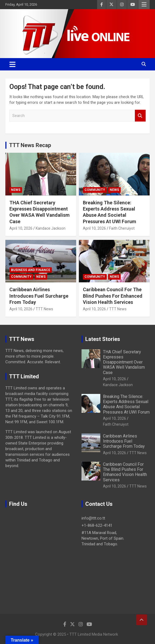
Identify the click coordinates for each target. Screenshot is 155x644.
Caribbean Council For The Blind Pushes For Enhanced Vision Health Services (113, 296)
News (16, 190)
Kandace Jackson (51, 228)
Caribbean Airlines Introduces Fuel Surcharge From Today (39, 296)
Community (95, 190)
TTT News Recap (30, 145)
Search (140, 116)
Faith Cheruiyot (122, 228)
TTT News (44, 309)
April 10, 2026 (21, 228)
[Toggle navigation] (12, 64)
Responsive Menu (144, 5)
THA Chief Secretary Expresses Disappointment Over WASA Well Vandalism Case (124, 362)
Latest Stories (103, 339)
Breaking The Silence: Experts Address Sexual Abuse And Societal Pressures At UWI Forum (126, 404)
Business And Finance (31, 270)
